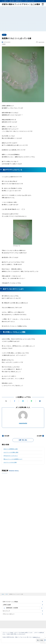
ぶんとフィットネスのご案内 (10, 462)
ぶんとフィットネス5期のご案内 (11, 452)
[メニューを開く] (43, 4)
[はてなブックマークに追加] (23, 401)
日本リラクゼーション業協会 (10, 602)
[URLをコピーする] (40, 401)
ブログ (4, 35)
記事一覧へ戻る (23, 440)
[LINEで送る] (31, 401)
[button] (4, 608)
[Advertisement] (23, 19)
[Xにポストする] (6, 401)
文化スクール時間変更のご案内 (11, 449)
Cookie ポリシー (36, 637)
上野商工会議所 (7, 605)
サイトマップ (6, 611)
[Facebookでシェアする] (15, 401)
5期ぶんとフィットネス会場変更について (13, 459)
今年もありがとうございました (11, 456)
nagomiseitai (23, 423)
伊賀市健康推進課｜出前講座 (10, 608)
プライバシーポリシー (9, 614)
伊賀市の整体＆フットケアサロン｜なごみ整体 (21, 4)
